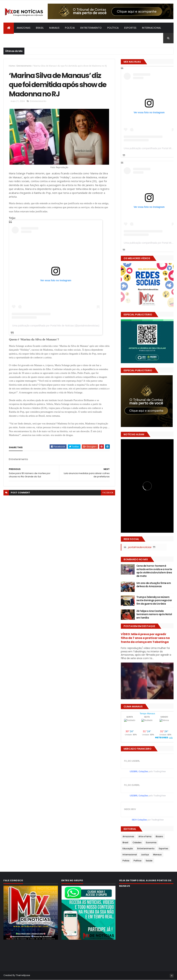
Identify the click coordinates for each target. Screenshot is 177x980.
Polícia (70, 28)
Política (113, 28)
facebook (108, 493)
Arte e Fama (145, 836)
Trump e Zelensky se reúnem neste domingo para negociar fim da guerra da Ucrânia (154, 600)
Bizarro (11, 38)
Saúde (149, 861)
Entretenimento (91, 28)
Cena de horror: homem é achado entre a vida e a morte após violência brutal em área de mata (154, 571)
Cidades (137, 842)
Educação (128, 849)
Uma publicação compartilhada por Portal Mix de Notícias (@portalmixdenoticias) (56, 326)
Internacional (152, 28)
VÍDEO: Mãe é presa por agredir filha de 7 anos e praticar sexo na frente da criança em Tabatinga (145, 638)
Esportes (130, 28)
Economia (151, 842)
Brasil (40, 28)
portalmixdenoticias (140, 547)
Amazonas (24, 28)
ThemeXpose (23, 975)
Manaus (54, 28)
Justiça (145, 855)
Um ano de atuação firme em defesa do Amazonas (154, 585)
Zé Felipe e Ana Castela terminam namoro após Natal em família (154, 614)
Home (12, 66)
